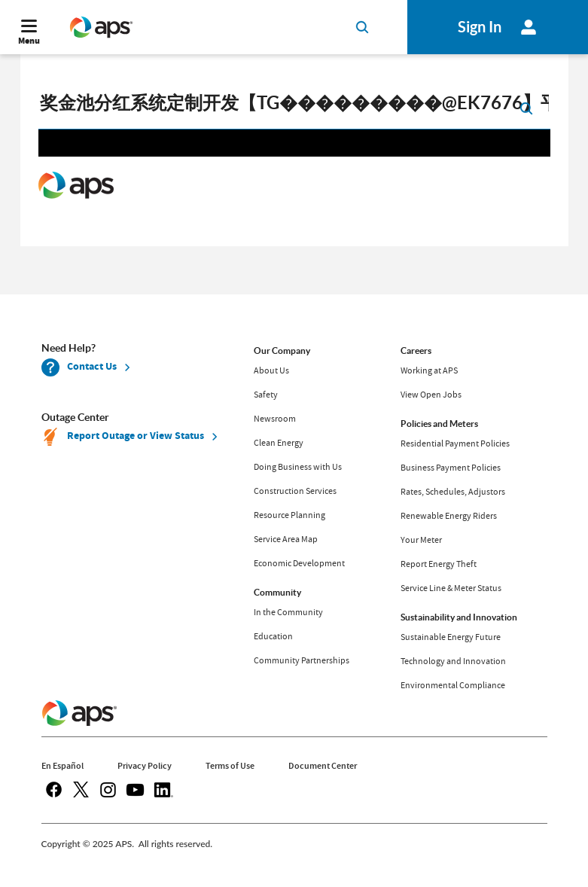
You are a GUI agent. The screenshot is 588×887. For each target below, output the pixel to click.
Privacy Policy (145, 766)
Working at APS (429, 370)
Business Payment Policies (451, 468)
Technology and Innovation (453, 661)
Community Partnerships (302, 660)
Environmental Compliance (453, 685)
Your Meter (421, 540)
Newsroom (275, 419)
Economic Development (299, 563)
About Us (271, 370)
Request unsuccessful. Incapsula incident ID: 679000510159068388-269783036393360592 (294, 186)
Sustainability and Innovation (459, 617)
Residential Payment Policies (455, 443)
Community (277, 592)
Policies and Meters (439, 424)
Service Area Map (286, 539)
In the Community (288, 612)
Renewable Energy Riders (449, 516)
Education (273, 636)
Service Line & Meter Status (451, 588)
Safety (266, 395)
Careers (416, 351)
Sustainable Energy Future (451, 637)
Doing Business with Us (298, 467)
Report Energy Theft (439, 564)
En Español (62, 766)
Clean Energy (279, 443)
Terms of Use (230, 766)
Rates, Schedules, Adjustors (453, 492)
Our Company (282, 351)
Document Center (323, 766)
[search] (294, 107)
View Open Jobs (431, 395)
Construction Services (295, 491)
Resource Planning (289, 515)
